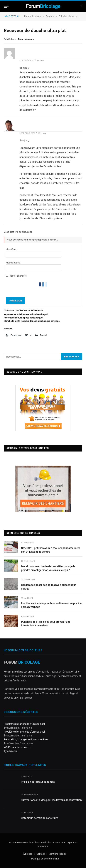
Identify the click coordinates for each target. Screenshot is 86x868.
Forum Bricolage (32, 16)
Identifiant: (11, 249)
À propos (28, 854)
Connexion (15, 301)
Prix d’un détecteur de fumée (38, 782)
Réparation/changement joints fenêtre (26, 739)
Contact (41, 854)
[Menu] (6, 6)
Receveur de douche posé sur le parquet (23, 318)
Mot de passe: (13, 263)
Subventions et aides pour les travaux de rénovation (51, 800)
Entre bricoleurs (66, 16)
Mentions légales (58, 854)
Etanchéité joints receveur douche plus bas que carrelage (32, 321)
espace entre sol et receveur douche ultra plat (26, 314)
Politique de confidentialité (45, 859)
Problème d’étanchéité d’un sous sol (24, 724)
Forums (50, 16)
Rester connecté (18, 276)
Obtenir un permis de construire (39, 818)
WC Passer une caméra (17, 747)
